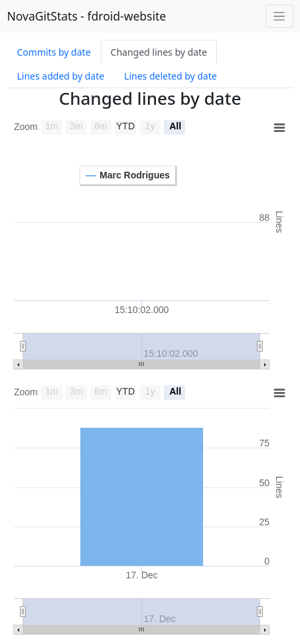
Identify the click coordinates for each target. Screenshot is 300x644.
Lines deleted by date (171, 76)
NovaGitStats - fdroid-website (87, 16)
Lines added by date (61, 76)
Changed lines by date (159, 52)
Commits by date (54, 52)
